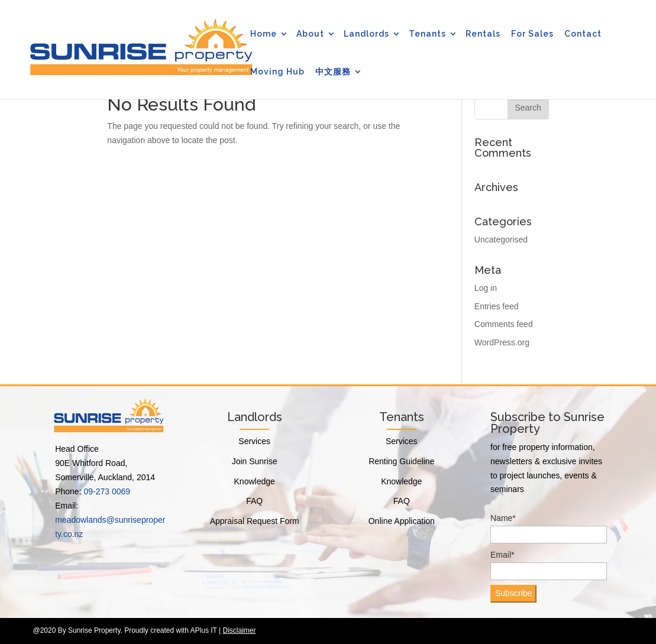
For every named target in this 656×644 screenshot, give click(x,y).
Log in (486, 288)
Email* (549, 565)
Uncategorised (501, 240)
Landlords (366, 34)
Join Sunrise (255, 461)
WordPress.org (502, 342)
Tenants (427, 34)
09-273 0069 (107, 491)
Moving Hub (277, 72)
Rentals (483, 34)
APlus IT (204, 630)
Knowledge (255, 481)
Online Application (402, 521)
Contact (583, 34)
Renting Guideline (401, 461)
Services (254, 441)
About (310, 34)
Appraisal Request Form (255, 521)
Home (264, 34)
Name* (549, 528)
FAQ (254, 501)
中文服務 (333, 72)
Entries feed (497, 306)
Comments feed (504, 324)
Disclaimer (239, 630)
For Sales (532, 34)
